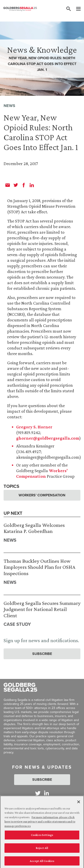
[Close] (79, 803)
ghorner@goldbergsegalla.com (48, 438)
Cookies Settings (42, 837)
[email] (8, 185)
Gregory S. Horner (34, 427)
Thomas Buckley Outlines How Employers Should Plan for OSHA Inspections (39, 567)
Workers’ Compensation (42, 495)
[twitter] (16, 185)
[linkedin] (32, 185)
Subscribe (42, 654)
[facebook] (24, 185)
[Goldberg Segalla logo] (20, 9)
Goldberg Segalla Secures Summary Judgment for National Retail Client (42, 609)
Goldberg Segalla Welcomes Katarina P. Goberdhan (34, 528)
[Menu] (76, 9)
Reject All (42, 850)
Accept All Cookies (42, 863)
